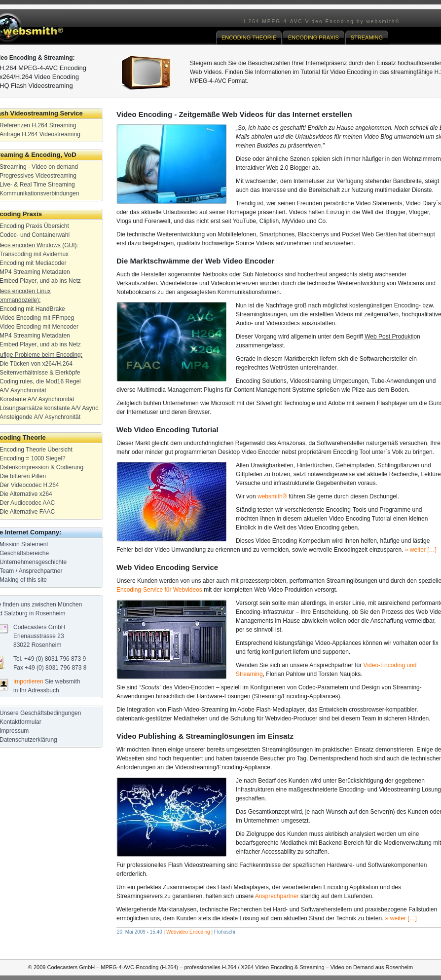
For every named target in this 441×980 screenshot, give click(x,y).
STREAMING (367, 38)
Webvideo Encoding (188, 932)
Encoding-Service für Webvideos (159, 590)
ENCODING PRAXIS (313, 38)
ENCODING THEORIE (249, 38)
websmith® (272, 496)
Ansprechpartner (277, 896)
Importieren (28, 681)
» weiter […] (421, 550)
